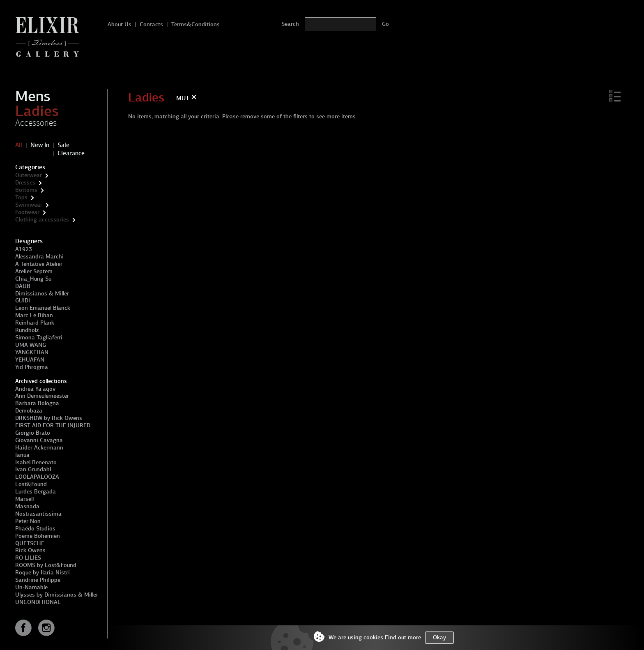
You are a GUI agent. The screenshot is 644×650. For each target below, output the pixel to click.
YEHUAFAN (30, 360)
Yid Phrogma (32, 367)
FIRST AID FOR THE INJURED (53, 425)
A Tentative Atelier (39, 264)
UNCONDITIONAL (38, 602)
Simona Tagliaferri (39, 338)
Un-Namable (31, 587)
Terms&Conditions (195, 24)
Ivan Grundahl (33, 469)
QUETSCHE (30, 543)
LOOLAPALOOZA (37, 477)
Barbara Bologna (37, 403)
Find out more (403, 637)
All (19, 145)
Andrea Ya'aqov (35, 389)
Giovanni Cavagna (39, 440)
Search (290, 24)
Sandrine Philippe (38, 580)
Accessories (36, 123)
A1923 (24, 249)
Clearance (71, 153)
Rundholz (27, 330)
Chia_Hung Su (33, 279)
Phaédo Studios (35, 529)
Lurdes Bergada (36, 492)
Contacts (151, 24)
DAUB (23, 286)
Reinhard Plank (35, 323)
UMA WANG (31, 345)
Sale (63, 145)
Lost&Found (31, 484)
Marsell (24, 499)
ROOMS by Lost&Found (46, 565)
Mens (33, 96)
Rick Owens (30, 550)
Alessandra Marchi (39, 257)
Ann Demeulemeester (42, 396)
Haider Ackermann (39, 448)
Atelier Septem (34, 271)
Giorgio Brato (33, 433)
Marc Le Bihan (34, 315)
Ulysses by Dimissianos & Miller (57, 595)
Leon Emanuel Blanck (43, 308)
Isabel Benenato (36, 462)
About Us (120, 24)
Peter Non (28, 521)
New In (40, 145)
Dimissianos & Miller (42, 294)
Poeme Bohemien (38, 536)
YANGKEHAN (32, 352)
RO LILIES (28, 558)
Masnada (27, 506)
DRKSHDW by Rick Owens (49, 418)
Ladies (37, 111)
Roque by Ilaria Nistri (43, 573)
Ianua (22, 455)
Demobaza (29, 411)
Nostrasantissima (38, 514)
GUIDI (23, 301)
